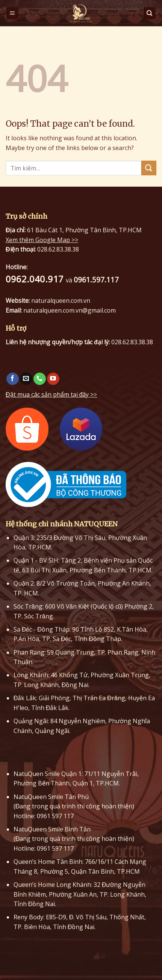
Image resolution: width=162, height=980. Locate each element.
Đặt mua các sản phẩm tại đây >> (51, 394)
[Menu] (13, 13)
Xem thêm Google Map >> (42, 240)
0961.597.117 (96, 280)
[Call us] (40, 379)
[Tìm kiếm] (150, 13)
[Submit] (149, 168)
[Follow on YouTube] (53, 379)
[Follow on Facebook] (13, 379)
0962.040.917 (36, 279)
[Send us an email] (26, 379)
